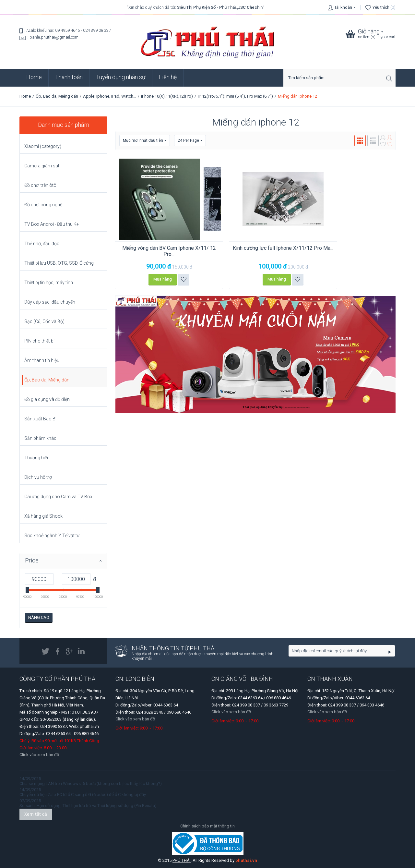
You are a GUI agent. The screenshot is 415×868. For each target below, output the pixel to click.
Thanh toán (69, 77)
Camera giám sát (42, 166)
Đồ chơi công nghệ (43, 205)
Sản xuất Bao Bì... (42, 419)
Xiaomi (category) (43, 146)
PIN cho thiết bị (39, 341)
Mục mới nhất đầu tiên (145, 141)
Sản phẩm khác (40, 438)
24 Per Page (190, 141)
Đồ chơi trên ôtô (40, 185)
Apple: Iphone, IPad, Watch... (110, 96)
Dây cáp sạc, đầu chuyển (50, 302)
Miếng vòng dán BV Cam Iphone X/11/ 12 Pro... (160, 251)
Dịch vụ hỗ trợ (38, 477)
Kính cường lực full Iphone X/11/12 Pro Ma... (255, 251)
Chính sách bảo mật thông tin (207, 826)
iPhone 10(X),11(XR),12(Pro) (167, 96)
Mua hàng (154, 279)
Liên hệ (168, 77)
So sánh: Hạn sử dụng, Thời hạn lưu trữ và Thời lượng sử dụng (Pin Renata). (89, 806)
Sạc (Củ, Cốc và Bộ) (44, 321)
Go (390, 652)
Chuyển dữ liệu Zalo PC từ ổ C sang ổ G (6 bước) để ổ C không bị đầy (83, 795)
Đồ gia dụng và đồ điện (47, 399)
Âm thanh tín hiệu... (43, 360)
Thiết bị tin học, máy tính (49, 283)
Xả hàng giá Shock (43, 516)
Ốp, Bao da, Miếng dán (57, 96)
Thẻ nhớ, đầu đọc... (43, 244)
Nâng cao (39, 617)
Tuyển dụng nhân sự (121, 77)
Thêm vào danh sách (175, 279)
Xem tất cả (36, 814)
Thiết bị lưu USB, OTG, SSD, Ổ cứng (59, 263)
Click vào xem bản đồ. (40, 755)
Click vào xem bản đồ (135, 719)
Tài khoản (343, 7)
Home (34, 77)
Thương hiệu (37, 458)
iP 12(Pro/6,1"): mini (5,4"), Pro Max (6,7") (235, 96)
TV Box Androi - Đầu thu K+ (52, 224)
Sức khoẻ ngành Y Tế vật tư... (53, 536)
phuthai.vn (246, 860)
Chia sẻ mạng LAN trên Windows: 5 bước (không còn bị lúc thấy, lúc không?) (91, 784)
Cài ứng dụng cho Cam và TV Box (58, 497)
